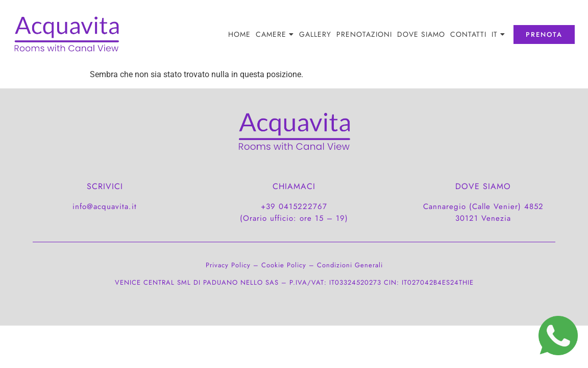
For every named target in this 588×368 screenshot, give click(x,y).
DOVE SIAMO (421, 34)
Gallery (315, 34)
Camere (275, 34)
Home (239, 34)
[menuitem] (498, 34)
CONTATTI (468, 34)
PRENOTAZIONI (364, 34)
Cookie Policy (284, 265)
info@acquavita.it (105, 206)
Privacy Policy (228, 265)
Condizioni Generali (350, 265)
